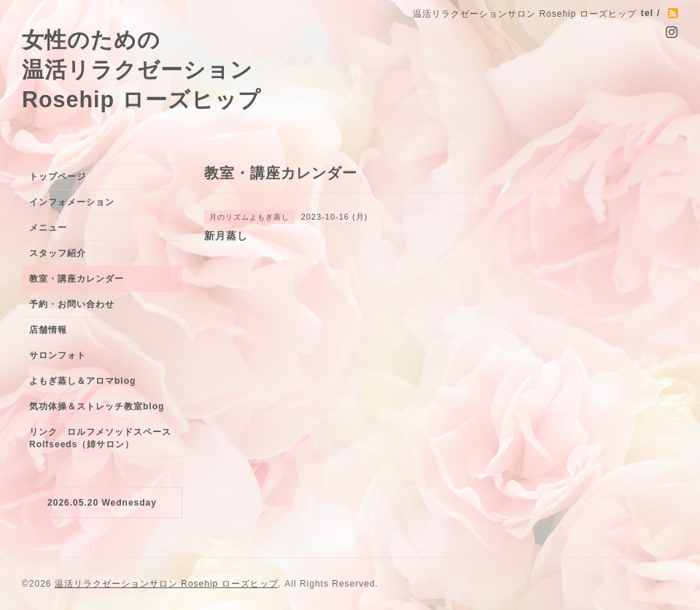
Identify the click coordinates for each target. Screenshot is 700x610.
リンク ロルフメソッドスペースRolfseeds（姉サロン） (100, 438)
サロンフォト (58, 355)
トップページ (58, 177)
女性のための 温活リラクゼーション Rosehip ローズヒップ (141, 69)
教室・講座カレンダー (77, 279)
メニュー (48, 228)
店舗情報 (48, 330)
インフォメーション (72, 202)
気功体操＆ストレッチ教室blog (97, 406)
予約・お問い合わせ (72, 304)
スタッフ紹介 (58, 253)
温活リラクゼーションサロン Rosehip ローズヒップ (167, 584)
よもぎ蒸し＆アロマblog (82, 381)
